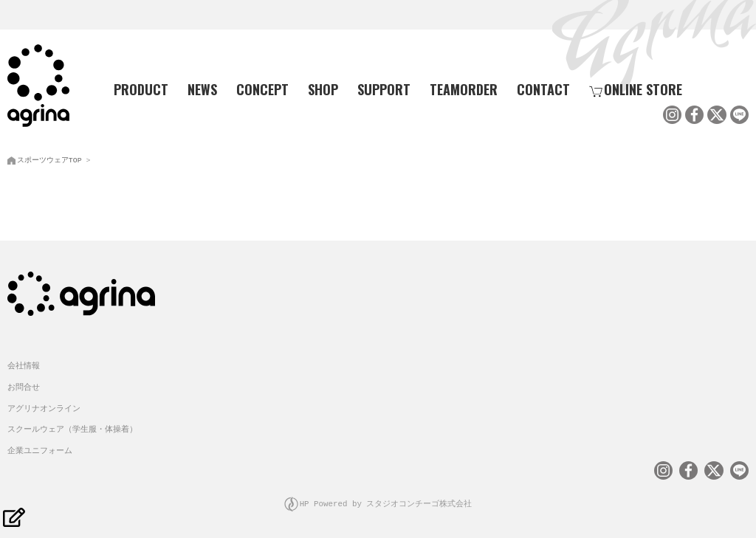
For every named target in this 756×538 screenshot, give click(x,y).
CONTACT (543, 89)
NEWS (202, 89)
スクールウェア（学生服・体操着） (72, 427)
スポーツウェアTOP (49, 159)
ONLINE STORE (636, 89)
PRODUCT (135, 89)
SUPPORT (384, 89)
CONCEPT (262, 89)
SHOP (323, 89)
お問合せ (24, 385)
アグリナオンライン (44, 406)
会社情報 (24, 363)
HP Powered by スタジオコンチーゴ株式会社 (386, 501)
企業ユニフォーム (40, 448)
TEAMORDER (464, 89)
